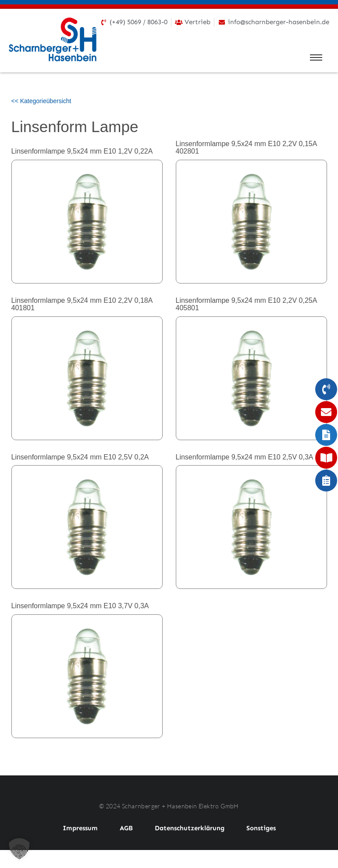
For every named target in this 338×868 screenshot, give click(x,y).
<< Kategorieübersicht (41, 101)
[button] (19, 849)
